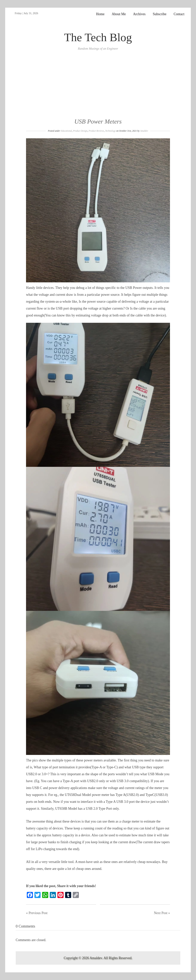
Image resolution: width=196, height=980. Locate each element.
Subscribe (160, 14)
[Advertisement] (98, 89)
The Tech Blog (98, 37)
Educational (66, 131)
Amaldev (144, 131)
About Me (119, 14)
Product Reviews (96, 131)
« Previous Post (37, 913)
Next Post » (162, 913)
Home (100, 14)
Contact (179, 14)
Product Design (80, 131)
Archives (139, 14)
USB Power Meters (98, 121)
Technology (110, 131)
